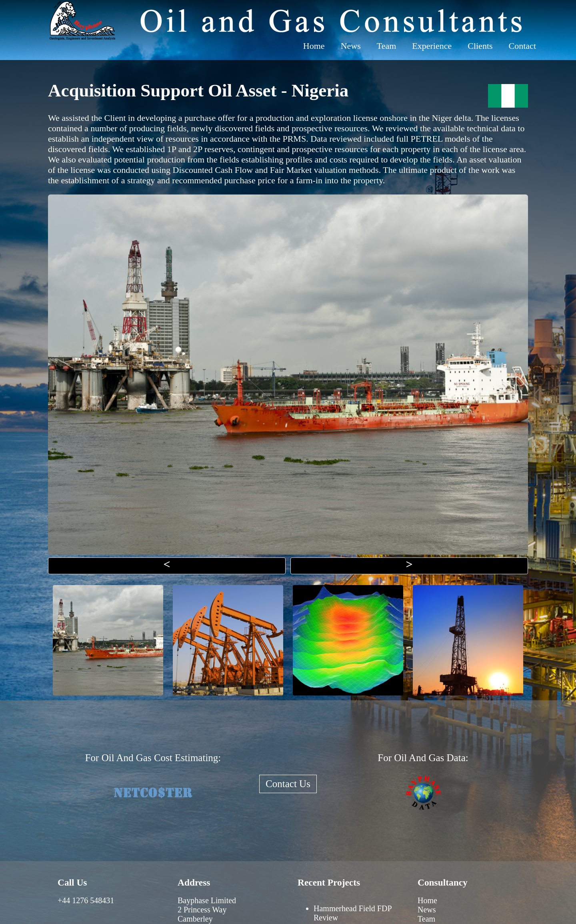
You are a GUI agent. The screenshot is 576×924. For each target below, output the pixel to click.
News (351, 46)
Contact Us (288, 784)
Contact (522, 46)
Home (314, 46)
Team (387, 46)
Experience (432, 46)
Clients (480, 46)
